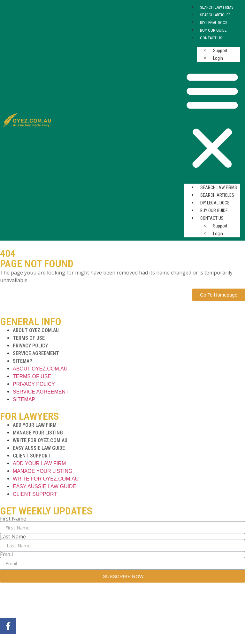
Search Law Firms (217, 7)
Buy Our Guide (213, 30)
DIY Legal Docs (214, 23)
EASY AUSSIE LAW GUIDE (39, 448)
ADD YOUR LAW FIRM (35, 425)
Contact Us (211, 38)
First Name (13, 519)
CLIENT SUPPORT (32, 456)
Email (6, 554)
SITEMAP (23, 361)
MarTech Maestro (100, 602)
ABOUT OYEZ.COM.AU (36, 330)
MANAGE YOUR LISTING (38, 433)
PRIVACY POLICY (30, 346)
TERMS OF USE (29, 338)
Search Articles (215, 15)
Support (220, 51)
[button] (212, 120)
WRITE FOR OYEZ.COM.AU (40, 440)
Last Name (13, 537)
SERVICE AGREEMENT (36, 353)
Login (218, 58)
